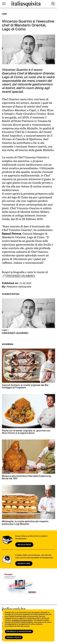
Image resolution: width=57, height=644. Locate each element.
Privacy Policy (14, 638)
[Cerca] (53, 4)
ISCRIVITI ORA (24, 564)
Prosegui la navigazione (19, 632)
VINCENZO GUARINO (20, 276)
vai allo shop (24, 545)
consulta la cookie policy (22, 620)
